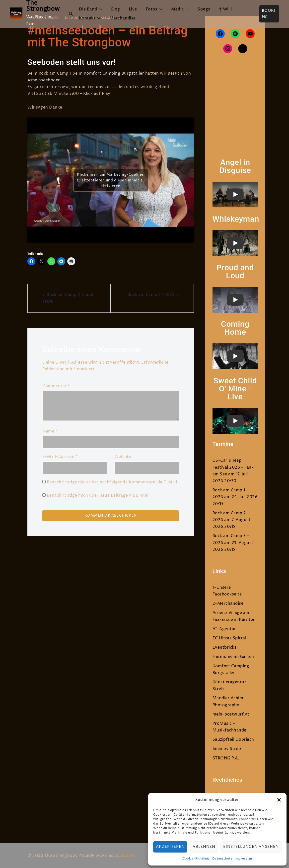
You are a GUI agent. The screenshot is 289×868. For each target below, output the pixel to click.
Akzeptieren (170, 847)
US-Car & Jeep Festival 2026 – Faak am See (233, 467)
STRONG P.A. (226, 758)
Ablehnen (204, 847)
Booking (269, 14)
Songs (204, 9)
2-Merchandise (228, 603)
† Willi (225, 9)
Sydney (128, 856)
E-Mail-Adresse (60, 457)
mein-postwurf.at (231, 714)
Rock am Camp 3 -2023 (151, 295)
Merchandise (123, 18)
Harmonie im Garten (233, 657)
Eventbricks (225, 647)
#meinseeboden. (45, 80)
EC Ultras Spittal (229, 638)
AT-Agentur (224, 629)
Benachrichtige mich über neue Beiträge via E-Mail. (99, 495)
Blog (116, 9)
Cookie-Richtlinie (196, 859)
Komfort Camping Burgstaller (114, 73)
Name (50, 431)
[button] (279, 800)
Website (123, 457)
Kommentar (56, 386)
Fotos (152, 9)
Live (133, 9)
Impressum (243, 859)
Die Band (88, 9)
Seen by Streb (227, 749)
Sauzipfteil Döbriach (233, 739)
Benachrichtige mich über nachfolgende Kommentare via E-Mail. (113, 482)
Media (178, 9)
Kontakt (87, 18)
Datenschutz (222, 859)
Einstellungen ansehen (251, 847)
